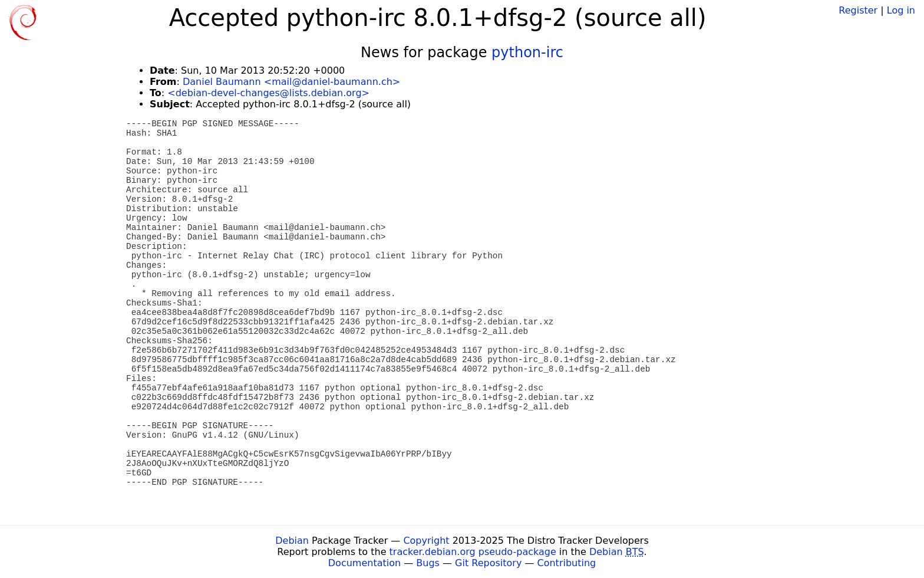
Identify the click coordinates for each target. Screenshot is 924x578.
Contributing (567, 563)
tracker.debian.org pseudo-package (473, 552)
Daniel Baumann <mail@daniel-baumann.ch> (291, 82)
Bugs (428, 563)
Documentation (364, 563)
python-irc (527, 52)
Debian (292, 541)
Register (858, 10)
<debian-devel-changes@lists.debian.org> (268, 93)
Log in (901, 10)
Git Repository (488, 563)
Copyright (426, 541)
